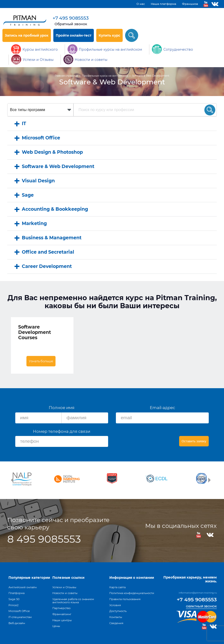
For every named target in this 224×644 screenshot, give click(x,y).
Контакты (116, 617)
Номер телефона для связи (62, 431)
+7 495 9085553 (71, 18)
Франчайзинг (62, 614)
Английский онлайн (23, 587)
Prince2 (13, 605)
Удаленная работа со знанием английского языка (73, 601)
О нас (141, 4)
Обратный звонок (71, 24)
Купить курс (109, 35)
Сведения (116, 623)
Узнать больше (41, 361)
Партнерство (61, 608)
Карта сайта (117, 587)
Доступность (118, 611)
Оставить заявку (194, 441)
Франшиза (190, 4)
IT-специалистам (20, 617)
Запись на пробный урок (27, 35)
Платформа (16, 593)
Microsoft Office (19, 611)
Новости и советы (65, 593)
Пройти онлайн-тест (74, 35)
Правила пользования (125, 599)
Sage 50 (14, 599)
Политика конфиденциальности (132, 593)
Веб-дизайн (17, 623)
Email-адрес (162, 408)
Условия (115, 605)
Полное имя (62, 408)
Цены (56, 626)
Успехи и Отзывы (64, 587)
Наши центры (62, 620)
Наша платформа (164, 4)
